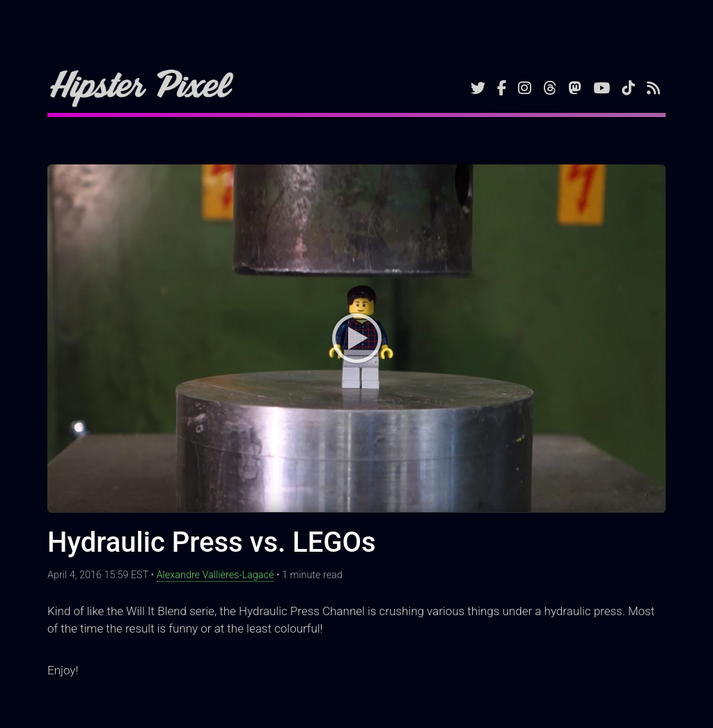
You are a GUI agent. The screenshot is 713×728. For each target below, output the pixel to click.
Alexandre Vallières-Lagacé (216, 575)
